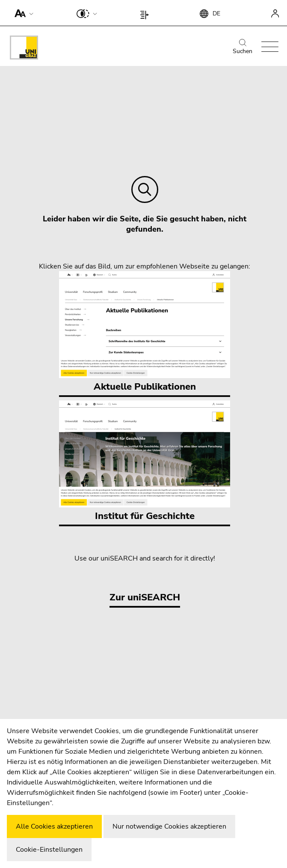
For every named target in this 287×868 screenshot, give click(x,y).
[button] (22, 13)
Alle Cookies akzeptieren (54, 826)
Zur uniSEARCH (145, 597)
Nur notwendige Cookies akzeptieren (169, 826)
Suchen (243, 47)
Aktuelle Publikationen (145, 332)
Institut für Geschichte (145, 461)
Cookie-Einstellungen (49, 850)
